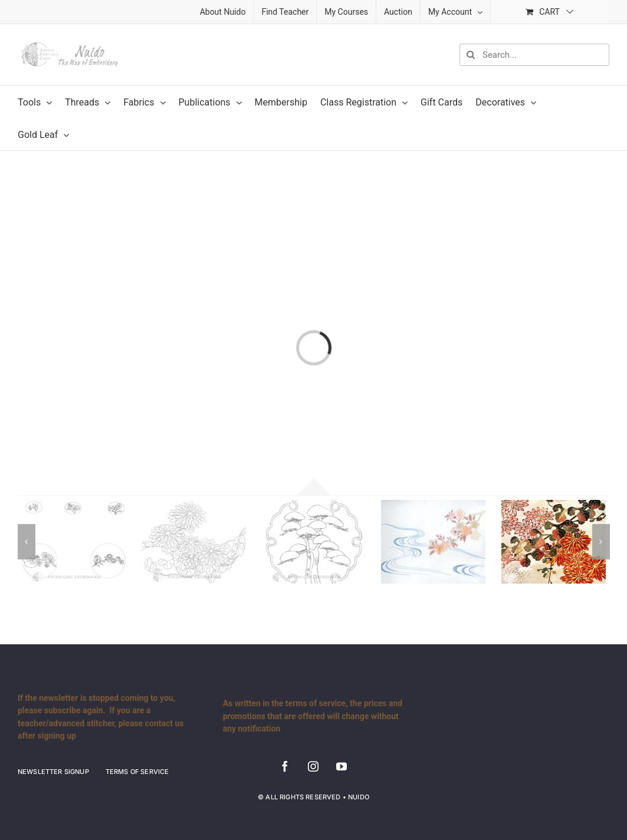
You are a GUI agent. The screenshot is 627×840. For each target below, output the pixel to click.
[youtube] (342, 766)
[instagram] (313, 766)
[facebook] (285, 766)
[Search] (471, 55)
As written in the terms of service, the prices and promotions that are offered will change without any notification (313, 716)
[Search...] (534, 55)
